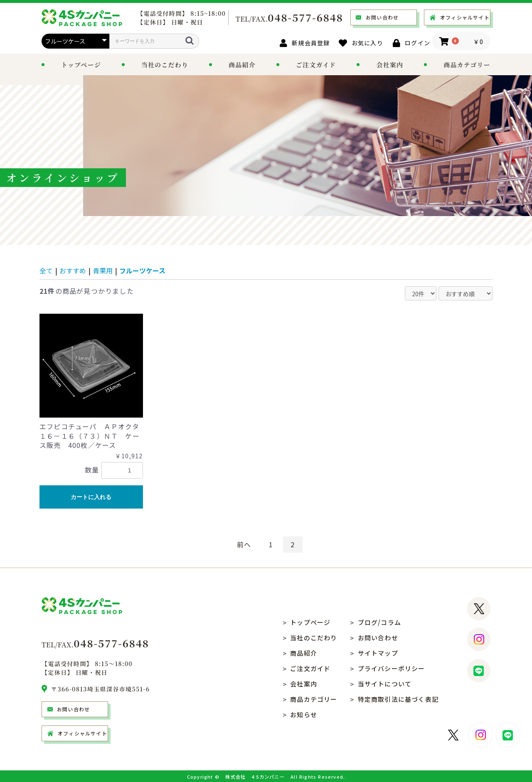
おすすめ (73, 271)
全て (46, 271)
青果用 (103, 271)
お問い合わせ (382, 17)
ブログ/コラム (379, 622)
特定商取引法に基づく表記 (398, 699)
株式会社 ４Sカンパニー (255, 777)
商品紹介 (242, 65)
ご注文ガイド (316, 65)
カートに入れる (91, 497)
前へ (244, 544)
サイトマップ (378, 653)
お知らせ (304, 714)
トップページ (81, 65)
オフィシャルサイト (465, 17)
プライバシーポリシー (392, 668)
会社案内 (390, 65)
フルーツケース (142, 271)
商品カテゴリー (314, 699)
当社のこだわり (165, 65)
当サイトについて (385, 684)
